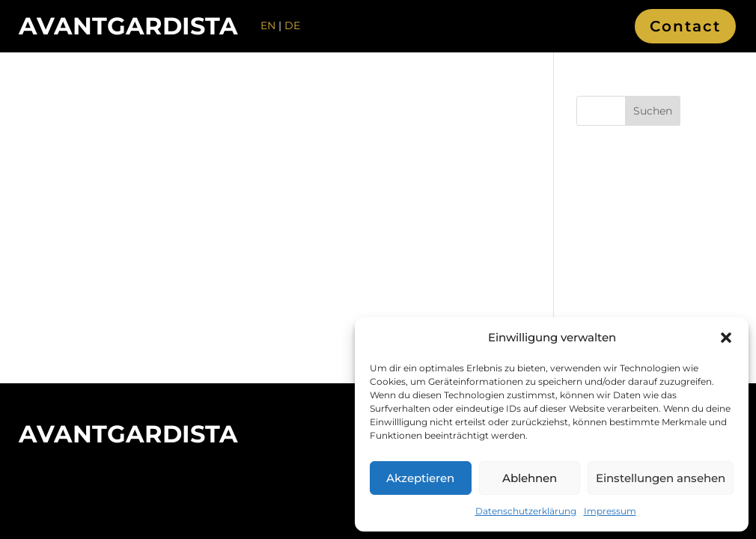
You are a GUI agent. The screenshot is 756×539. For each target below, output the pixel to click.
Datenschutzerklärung (526, 511)
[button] (726, 338)
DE (292, 25)
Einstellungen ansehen (661, 478)
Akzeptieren (420, 478)
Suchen (653, 111)
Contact (685, 26)
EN (268, 25)
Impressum (610, 511)
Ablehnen (530, 478)
